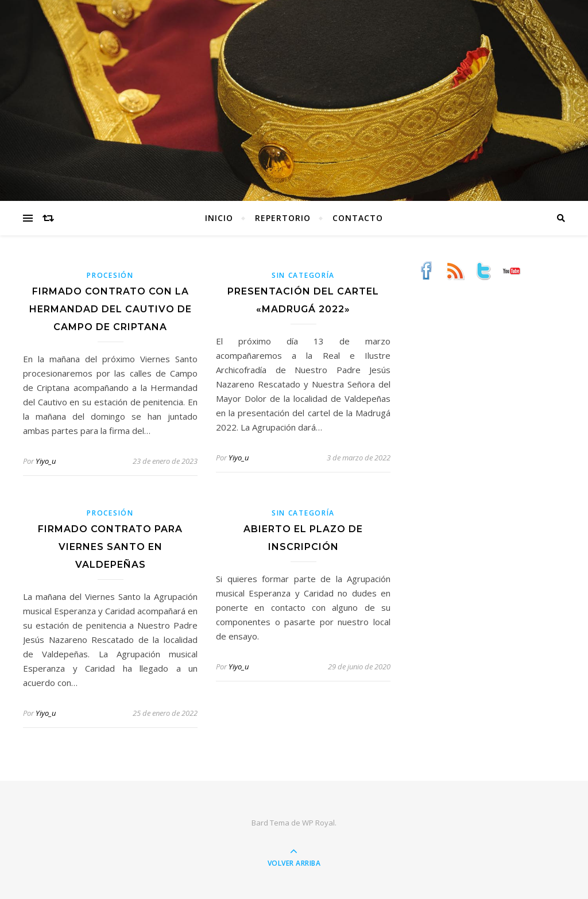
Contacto (358, 218)
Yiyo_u (46, 461)
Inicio (219, 218)
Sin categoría (303, 275)
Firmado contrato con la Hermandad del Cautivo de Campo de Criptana (111, 309)
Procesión (110, 275)
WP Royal (318, 823)
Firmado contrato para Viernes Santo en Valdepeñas (110, 547)
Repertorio (283, 218)
